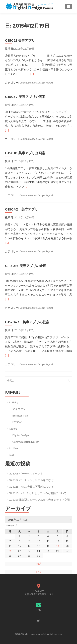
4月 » (39, 572)
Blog (12, 455)
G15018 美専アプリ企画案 (25, 153)
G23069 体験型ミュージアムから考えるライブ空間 (39, 500)
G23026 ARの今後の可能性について (31, 486)
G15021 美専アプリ (20, 40)
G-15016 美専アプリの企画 (26, 266)
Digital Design (21, 435)
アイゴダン (19, 409)
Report (49, 82)
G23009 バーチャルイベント (26, 473)
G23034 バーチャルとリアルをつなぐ (31, 480)
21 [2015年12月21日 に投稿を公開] (10, 551)
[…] (32, 74)
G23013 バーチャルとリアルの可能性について (38, 493)
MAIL (38, 610)
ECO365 (17, 422)
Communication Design (32, 82)
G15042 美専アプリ (22, 209)
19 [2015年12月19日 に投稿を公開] (58, 546)
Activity (13, 402)
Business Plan (20, 415)
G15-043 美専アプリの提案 (27, 322)
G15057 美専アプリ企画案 (25, 97)
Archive (13, 448)
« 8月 (39, 564)
